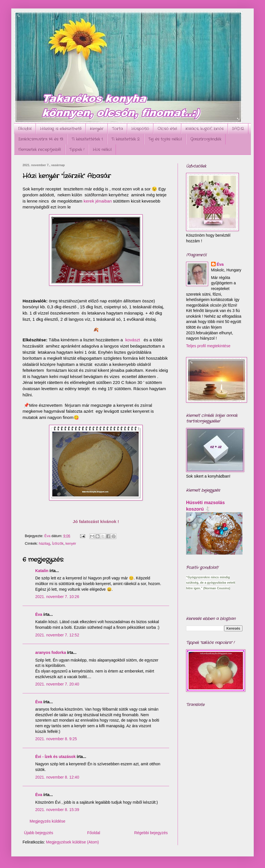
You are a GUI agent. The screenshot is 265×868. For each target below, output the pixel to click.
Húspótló (140, 129)
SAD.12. (238, 129)
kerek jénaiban (98, 201)
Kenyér (97, 129)
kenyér (71, 544)
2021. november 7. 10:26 (57, 597)
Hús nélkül (102, 150)
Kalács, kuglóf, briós (205, 129)
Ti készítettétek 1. (87, 139)
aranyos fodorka (51, 652)
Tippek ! (77, 150)
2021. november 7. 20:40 (57, 684)
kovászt (132, 340)
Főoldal (25, 129)
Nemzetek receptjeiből (40, 150)
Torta (117, 129)
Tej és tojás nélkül (165, 139)
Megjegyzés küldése (48, 821)
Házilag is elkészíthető (61, 129)
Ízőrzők (58, 544)
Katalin (42, 571)
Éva (39, 614)
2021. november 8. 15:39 (57, 810)
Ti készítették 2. (126, 139)
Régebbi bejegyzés (151, 833)
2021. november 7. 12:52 (57, 635)
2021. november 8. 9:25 (56, 739)
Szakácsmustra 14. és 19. (41, 139)
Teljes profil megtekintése (208, 346)
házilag (45, 544)
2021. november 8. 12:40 (57, 777)
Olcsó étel (167, 129)
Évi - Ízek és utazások (55, 757)
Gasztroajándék (206, 139)
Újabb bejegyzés (39, 833)
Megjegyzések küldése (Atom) (72, 842)
